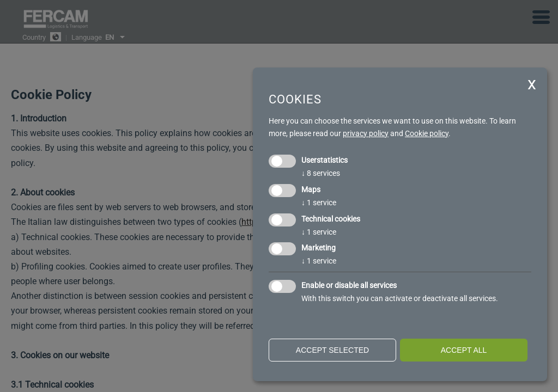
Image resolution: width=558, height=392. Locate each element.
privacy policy (366, 133)
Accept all (464, 350)
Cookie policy (427, 133)
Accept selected (332, 350)
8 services (321, 173)
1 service (319, 203)
